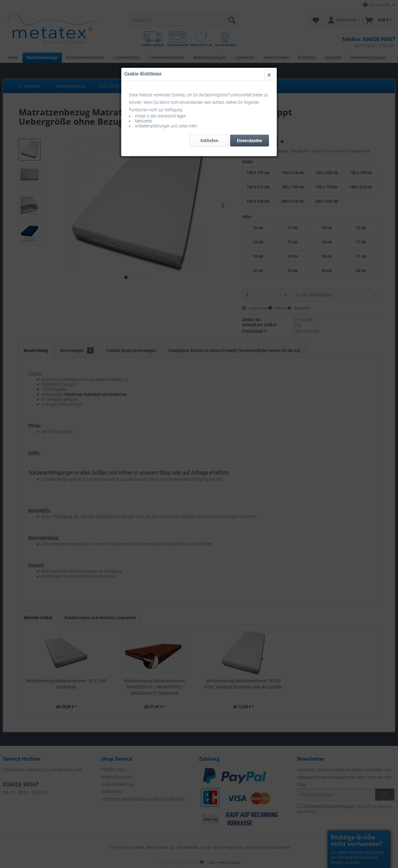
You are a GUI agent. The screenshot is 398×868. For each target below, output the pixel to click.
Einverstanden (250, 141)
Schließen (209, 141)
